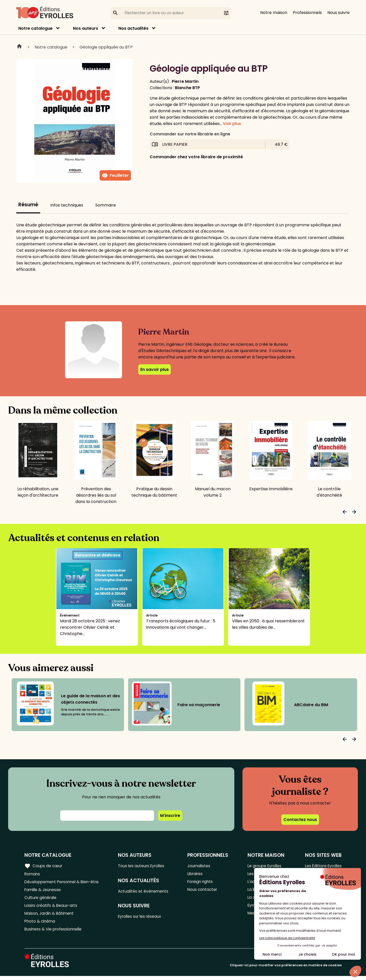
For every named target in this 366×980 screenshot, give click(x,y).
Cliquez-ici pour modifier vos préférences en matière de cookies (286, 969)
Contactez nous (300, 820)
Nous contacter (204, 891)
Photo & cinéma (40, 924)
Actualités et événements (146, 892)
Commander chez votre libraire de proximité (196, 157)
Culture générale (41, 899)
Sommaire (106, 205)
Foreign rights (202, 883)
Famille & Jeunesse (43, 891)
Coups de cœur (44, 866)
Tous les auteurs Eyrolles (144, 866)
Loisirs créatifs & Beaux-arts (52, 908)
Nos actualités (133, 28)
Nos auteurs (86, 28)
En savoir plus (155, 369)
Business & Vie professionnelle (54, 933)
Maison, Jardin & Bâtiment (50, 916)
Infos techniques (67, 205)
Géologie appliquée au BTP (106, 47)
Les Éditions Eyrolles (322, 866)
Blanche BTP (187, 88)
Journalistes (200, 866)
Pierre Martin (185, 81)
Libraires (197, 874)
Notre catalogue (35, 28)
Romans (33, 874)
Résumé (28, 205)
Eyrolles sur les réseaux (143, 918)
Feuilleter (115, 176)
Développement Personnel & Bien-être (64, 883)
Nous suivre (339, 13)
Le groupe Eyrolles (264, 866)
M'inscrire (170, 816)
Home (19, 47)
